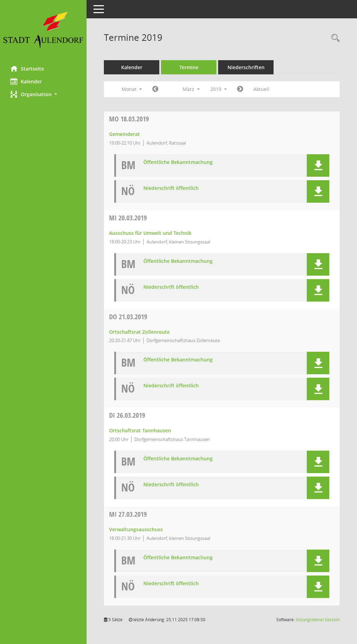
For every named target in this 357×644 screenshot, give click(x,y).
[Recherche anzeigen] (334, 38)
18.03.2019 (129, 119)
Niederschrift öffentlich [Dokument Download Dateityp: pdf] (171, 188)
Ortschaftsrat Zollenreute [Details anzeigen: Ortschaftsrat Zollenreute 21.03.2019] (139, 332)
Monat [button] (132, 89)
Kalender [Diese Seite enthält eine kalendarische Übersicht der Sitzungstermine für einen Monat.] (26, 81)
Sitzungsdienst (318, 620)
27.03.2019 (128, 514)
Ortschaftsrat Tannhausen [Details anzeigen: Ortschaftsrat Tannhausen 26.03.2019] (140, 430)
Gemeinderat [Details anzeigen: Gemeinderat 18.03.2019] (124, 134)
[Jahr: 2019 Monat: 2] (155, 89)
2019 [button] (218, 89)
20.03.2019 (128, 218)
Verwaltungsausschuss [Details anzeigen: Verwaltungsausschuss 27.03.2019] (136, 529)
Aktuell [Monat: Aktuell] (261, 89)
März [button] (191, 89)
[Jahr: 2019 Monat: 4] (240, 89)
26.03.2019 (127, 415)
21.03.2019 (128, 317)
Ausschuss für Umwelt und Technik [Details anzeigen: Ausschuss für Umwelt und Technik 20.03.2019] (150, 233)
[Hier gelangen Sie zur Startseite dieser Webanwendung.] (43, 30)
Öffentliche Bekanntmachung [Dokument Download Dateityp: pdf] (178, 162)
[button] (43, 94)
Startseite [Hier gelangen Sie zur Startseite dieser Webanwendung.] (27, 68)
